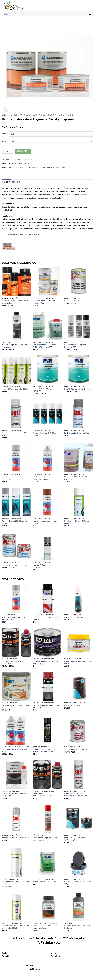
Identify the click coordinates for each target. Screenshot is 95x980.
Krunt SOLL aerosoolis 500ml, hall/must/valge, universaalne (76, 794)
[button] (91, 6)
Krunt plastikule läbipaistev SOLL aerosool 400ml (15, 434)
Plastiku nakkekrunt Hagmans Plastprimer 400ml (45, 478)
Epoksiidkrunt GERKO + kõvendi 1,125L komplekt (77, 839)
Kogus (4, 141)
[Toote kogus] (7, 151)
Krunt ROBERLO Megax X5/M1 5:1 (78, 389)
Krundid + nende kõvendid (61, 115)
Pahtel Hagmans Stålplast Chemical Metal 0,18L (78, 662)
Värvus (4, 134)
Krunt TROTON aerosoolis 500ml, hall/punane (46, 706)
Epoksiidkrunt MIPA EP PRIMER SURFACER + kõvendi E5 (46, 346)
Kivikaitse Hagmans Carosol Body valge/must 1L (15, 346)
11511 (26, 167)
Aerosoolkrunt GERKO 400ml (45, 433)
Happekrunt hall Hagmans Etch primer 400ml (14, 478)
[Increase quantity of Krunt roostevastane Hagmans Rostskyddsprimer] (11, 151)
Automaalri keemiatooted (33, 115)
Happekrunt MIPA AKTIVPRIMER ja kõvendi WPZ (78, 478)
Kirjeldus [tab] (6, 182)
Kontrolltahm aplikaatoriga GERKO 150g (78, 883)
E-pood (14, 115)
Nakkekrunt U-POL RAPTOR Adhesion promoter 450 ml (44, 750)
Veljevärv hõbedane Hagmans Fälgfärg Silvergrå (13, 618)
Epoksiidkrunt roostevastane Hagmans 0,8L (44, 302)
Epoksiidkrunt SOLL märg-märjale (15, 565)
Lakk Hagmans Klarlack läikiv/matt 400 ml (15, 750)
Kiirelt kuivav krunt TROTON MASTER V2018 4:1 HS (44, 794)
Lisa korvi (23, 151)
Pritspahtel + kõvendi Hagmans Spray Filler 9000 (14, 794)
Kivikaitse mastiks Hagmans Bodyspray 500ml (75, 346)
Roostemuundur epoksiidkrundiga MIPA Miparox (46, 618)
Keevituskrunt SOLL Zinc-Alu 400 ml (16, 838)
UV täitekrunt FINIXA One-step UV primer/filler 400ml (15, 927)
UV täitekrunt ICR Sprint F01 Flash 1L (15, 706)
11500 (9, 167)
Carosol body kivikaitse (48, 198)
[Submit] (90, 14)
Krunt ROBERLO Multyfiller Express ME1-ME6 (47, 390)
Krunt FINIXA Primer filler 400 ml (15, 389)
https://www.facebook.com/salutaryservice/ (21, 234)
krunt (39, 167)
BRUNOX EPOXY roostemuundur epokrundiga (15, 302)
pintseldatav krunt (48, 167)
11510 (20, 167)
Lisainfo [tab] (16, 182)
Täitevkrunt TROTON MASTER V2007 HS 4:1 (14, 662)
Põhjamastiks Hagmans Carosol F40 (47, 838)
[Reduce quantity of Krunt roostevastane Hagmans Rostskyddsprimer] (3, 151)
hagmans (33, 167)
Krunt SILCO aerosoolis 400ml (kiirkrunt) (45, 566)
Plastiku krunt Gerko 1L (73, 705)
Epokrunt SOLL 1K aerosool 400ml (78, 433)
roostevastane (60, 167)
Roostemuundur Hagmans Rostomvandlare (43, 927)
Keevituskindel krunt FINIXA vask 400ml (77, 522)
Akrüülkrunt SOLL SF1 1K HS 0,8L (77, 750)
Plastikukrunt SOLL (72, 301)
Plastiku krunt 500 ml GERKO (76, 617)
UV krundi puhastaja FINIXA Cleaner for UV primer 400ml (16, 883)
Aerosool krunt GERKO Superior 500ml (14, 522)
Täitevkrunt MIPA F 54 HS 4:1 (44, 882)
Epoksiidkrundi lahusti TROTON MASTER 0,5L (45, 662)
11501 (15, 167)
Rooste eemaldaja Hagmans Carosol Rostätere (78, 927)
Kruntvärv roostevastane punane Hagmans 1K (46, 522)
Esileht (5, 115)
